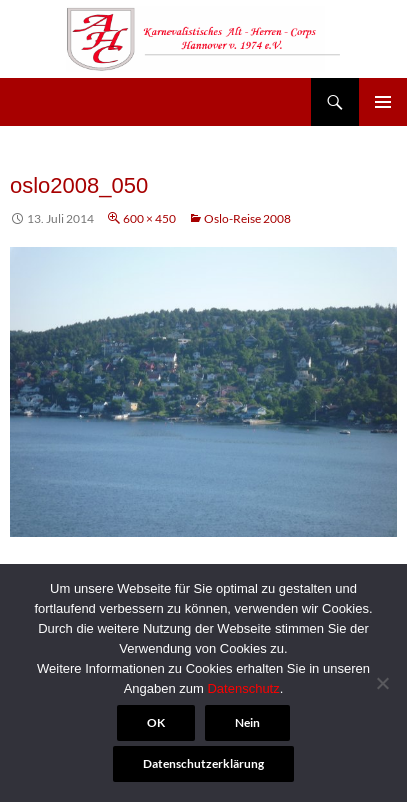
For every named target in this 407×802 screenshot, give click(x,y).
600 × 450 (149, 218)
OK (156, 722)
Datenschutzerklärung (203, 763)
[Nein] (382, 683)
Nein (247, 722)
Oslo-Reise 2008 (247, 218)
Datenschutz (243, 688)
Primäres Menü (383, 102)
